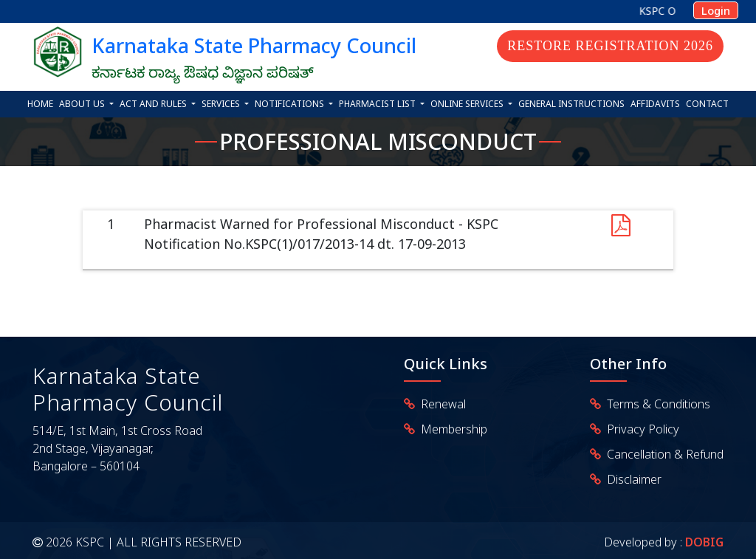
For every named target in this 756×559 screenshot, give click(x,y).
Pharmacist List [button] (378, 104)
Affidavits (655, 104)
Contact (707, 104)
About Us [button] (83, 104)
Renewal (440, 404)
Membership (451, 429)
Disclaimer (631, 479)
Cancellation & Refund (662, 454)
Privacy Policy (640, 429)
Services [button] (222, 104)
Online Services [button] (468, 104)
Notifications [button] (291, 104)
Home (40, 104)
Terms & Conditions (656, 404)
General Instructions (571, 104)
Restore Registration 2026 (610, 46)
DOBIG (703, 542)
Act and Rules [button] (154, 104)
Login (716, 10)
